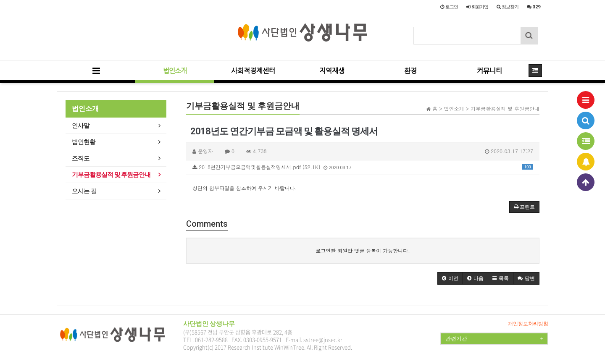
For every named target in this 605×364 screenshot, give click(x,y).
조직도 (81, 158)
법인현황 (84, 142)
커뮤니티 (489, 71)
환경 (410, 71)
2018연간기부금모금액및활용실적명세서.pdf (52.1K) (363, 167)
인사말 (81, 126)
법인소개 (175, 71)
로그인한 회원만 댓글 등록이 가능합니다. (363, 250)
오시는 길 (84, 191)
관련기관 (494, 339)
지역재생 (332, 71)
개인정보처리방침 (528, 324)
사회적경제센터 (253, 71)
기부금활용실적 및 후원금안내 (111, 175)
